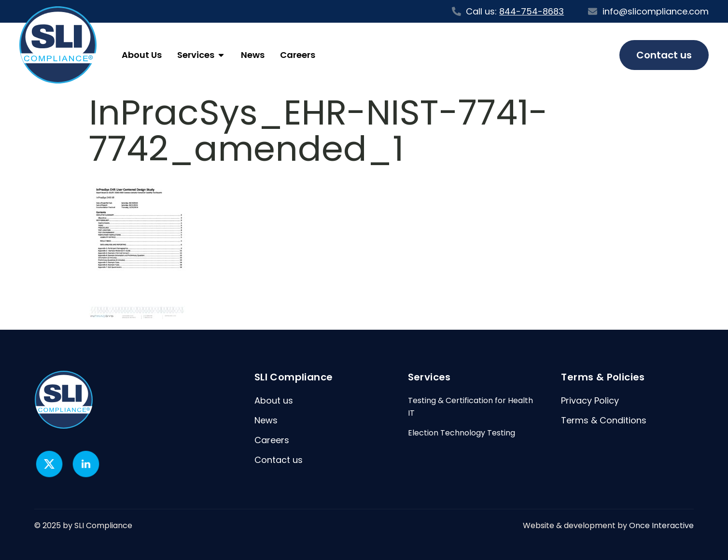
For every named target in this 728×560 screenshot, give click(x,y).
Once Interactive (661, 525)
